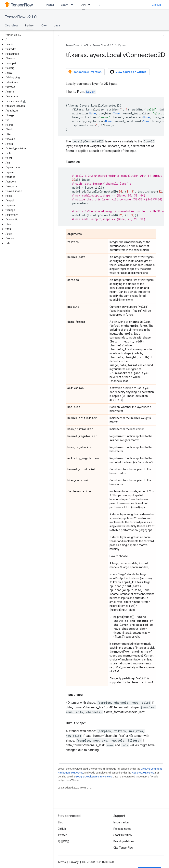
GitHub (156, 5)
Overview (11, 25)
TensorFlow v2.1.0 (21, 17)
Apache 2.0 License (143, 773)
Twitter (62, 835)
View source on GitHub (128, 72)
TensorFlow (72, 45)
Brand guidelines (124, 841)
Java (57, 25)
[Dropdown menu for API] (90, 5)
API (86, 45)
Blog (60, 822)
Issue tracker (121, 822)
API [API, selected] (84, 5)
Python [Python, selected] (30, 25)
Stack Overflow (123, 835)
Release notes (122, 829)
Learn (65, 5)
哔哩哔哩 (63, 841)
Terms (62, 862)
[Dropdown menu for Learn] (73, 5)
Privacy (74, 862)
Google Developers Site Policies (94, 777)
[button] (26, 40)
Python (122, 45)
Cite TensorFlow (123, 848)
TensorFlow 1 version (85, 72)
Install (50, 5)
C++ (44, 25)
